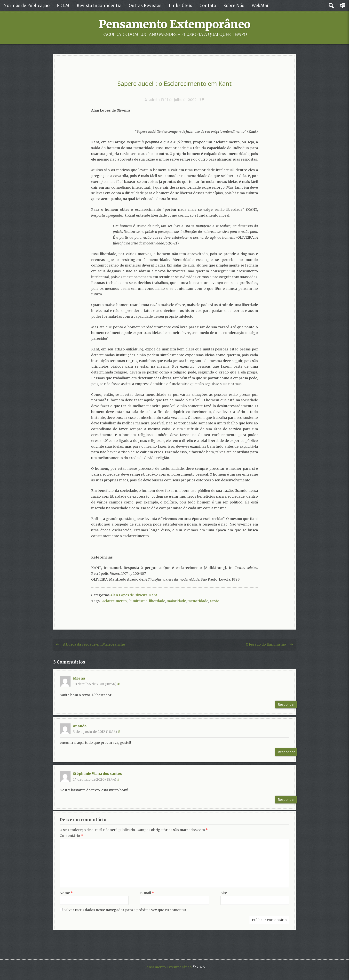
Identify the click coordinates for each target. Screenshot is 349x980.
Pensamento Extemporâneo (175, 24)
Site (224, 893)
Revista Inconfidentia (99, 6)
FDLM (63, 6)
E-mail (147, 893)
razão (214, 601)
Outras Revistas (145, 6)
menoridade (198, 601)
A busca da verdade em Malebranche (94, 644)
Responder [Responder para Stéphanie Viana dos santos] (286, 799)
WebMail (261, 6)
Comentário (71, 836)
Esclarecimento (114, 601)
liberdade (157, 601)
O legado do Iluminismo (266, 644)
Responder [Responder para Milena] (286, 704)
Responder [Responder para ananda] (286, 752)
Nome (66, 893)
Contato (208, 6)
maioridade (176, 601)
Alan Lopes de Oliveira (129, 595)
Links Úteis (180, 6)
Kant (153, 595)
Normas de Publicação (27, 6)
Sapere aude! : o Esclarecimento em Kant (175, 83)
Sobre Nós (234, 6)
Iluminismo (138, 601)
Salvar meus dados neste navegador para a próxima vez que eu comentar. (125, 910)
